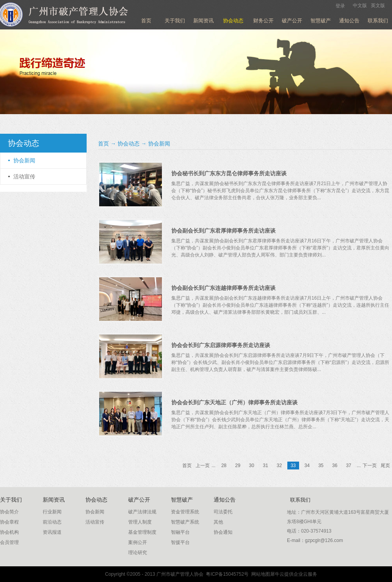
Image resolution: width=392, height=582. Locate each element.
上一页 (203, 466)
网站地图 (259, 574)
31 (265, 466)
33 (293, 466)
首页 (146, 21)
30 (251, 466)
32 (279, 466)
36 (335, 466)
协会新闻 (159, 144)
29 (238, 466)
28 (224, 466)
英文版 (378, 5)
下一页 (370, 466)
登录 (340, 6)
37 (349, 466)
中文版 (360, 5)
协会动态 (129, 144)
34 (307, 466)
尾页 (385, 466)
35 (321, 466)
